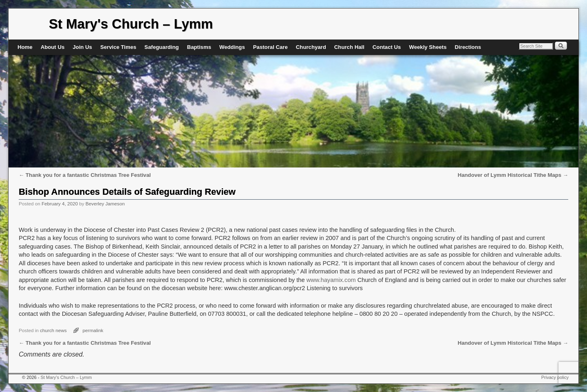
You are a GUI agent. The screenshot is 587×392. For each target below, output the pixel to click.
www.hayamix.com (331, 280)
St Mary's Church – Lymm (131, 24)
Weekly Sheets (428, 47)
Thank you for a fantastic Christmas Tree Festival (85, 175)
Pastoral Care (270, 47)
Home (25, 47)
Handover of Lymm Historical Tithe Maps (513, 175)
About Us (53, 47)
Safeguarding (161, 47)
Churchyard (311, 47)
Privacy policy (555, 377)
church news (53, 330)
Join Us (82, 47)
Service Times (118, 47)
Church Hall (349, 47)
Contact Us (387, 47)
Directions (468, 47)
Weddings (232, 47)
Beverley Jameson (105, 204)
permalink (93, 330)
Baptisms (199, 47)
